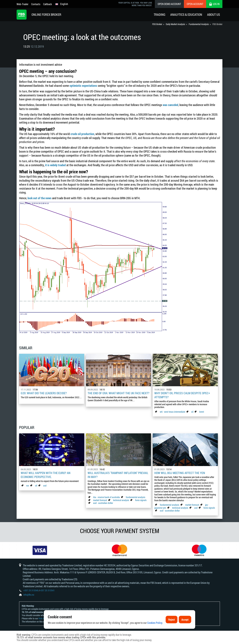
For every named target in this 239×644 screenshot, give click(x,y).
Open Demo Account (169, 4)
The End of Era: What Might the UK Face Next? (119, 393)
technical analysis (121, 500)
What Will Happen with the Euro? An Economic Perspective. (46, 475)
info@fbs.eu (29, 595)
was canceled (171, 105)
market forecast (100, 500)
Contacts (36, 4)
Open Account (195, 4)
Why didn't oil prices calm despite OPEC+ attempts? (182, 395)
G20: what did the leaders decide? (44, 393)
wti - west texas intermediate (173, 412)
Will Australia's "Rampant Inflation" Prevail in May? (118, 475)
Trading (159, 15)
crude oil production (82, 134)
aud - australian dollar (103, 503)
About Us (214, 15)
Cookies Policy (155, 624)
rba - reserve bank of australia (107, 497)
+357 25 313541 (47, 590)
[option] (40, 550)
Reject (172, 621)
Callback (47, 4)
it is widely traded (55, 165)
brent (202, 412)
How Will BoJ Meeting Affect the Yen (180, 473)
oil (192, 412)
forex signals (141, 500)
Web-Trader (22, 4)
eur (28, 486)
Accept (185, 621)
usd (45, 486)
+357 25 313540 (31, 590)
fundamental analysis (136, 497)
